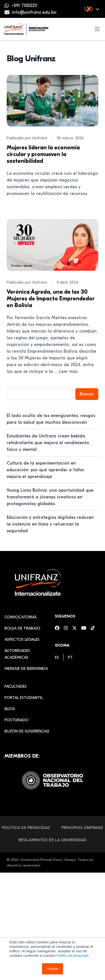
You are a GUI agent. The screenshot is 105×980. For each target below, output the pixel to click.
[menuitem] (57, 657)
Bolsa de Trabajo (22, 628)
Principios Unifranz (82, 828)
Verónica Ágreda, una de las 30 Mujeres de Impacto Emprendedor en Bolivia (51, 299)
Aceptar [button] (53, 969)
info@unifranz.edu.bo (34, 12)
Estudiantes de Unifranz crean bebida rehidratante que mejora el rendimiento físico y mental (48, 443)
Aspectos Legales (22, 639)
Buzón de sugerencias (27, 731)
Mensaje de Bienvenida (26, 669)
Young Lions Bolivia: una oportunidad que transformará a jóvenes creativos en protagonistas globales (50, 497)
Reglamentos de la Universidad (53, 840)
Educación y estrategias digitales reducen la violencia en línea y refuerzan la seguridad (50, 524)
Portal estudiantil (24, 698)
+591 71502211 (24, 6)
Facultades (16, 686)
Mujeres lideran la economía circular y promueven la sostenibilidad (43, 154)
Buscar (87, 394)
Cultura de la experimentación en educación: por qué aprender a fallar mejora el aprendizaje (46, 470)
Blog (10, 709)
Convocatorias (21, 617)
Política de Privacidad (26, 828)
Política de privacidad (72, 956)
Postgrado (17, 720)
